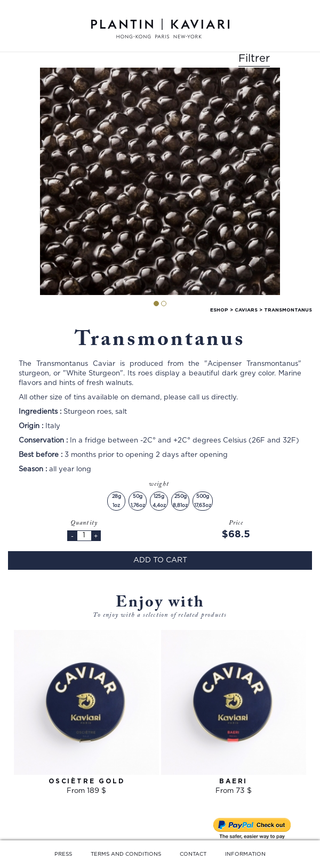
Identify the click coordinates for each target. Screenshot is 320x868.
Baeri (233, 781)
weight (160, 484)
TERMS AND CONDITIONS (126, 854)
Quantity (84, 523)
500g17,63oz (203, 501)
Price (236, 523)
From (86, 791)
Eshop (219, 310)
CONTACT (193, 854)
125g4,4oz (159, 501)
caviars (246, 310)
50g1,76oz (138, 501)
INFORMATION (245, 854)
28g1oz (117, 501)
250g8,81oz (180, 501)
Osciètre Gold (86, 781)
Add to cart (160, 560)
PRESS (63, 854)
